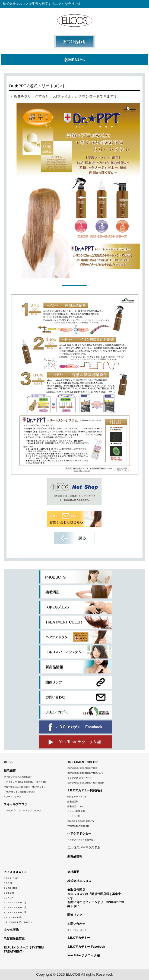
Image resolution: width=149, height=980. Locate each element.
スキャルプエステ (16, 804)
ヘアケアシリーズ (12, 797)
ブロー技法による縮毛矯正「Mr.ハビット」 (25, 787)
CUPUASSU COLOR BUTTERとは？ (85, 773)
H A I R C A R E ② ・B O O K (18, 922)
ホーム (8, 762)
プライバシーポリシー (78, 930)
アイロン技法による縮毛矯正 (18, 777)
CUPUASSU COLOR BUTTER (82, 768)
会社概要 (73, 872)
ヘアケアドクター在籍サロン (81, 840)
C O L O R (9, 893)
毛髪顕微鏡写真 (14, 939)
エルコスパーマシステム (84, 847)
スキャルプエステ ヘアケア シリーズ (23, 811)
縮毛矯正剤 (73, 802)
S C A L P (8, 898)
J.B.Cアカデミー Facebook (86, 947)
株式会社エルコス (79, 881)
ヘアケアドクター (79, 834)
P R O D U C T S (15, 872)
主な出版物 (11, 930)
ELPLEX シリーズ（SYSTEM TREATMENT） (24, 949)
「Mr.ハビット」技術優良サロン (19, 792)
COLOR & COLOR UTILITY (81, 821)
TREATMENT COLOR (82, 762)
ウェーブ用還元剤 (76, 811)
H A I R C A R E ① (13, 917)
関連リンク (75, 915)
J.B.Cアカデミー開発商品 (85, 790)
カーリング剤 (74, 816)
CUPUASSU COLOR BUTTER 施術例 (86, 783)
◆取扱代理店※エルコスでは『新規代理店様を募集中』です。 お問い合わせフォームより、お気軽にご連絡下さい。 (96, 898)
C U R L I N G (10, 888)
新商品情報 (75, 856)
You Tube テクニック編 (83, 955)
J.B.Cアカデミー (79, 938)
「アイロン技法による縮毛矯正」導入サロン (26, 782)
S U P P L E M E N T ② (15, 908)
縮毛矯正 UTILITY (76, 806)
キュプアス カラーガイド (80, 778)
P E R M (8, 883)
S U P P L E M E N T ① (15, 903)
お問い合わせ (76, 924)
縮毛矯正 (10, 771)
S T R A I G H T (11, 878)
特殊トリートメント (77, 797)
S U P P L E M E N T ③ (15, 912)
